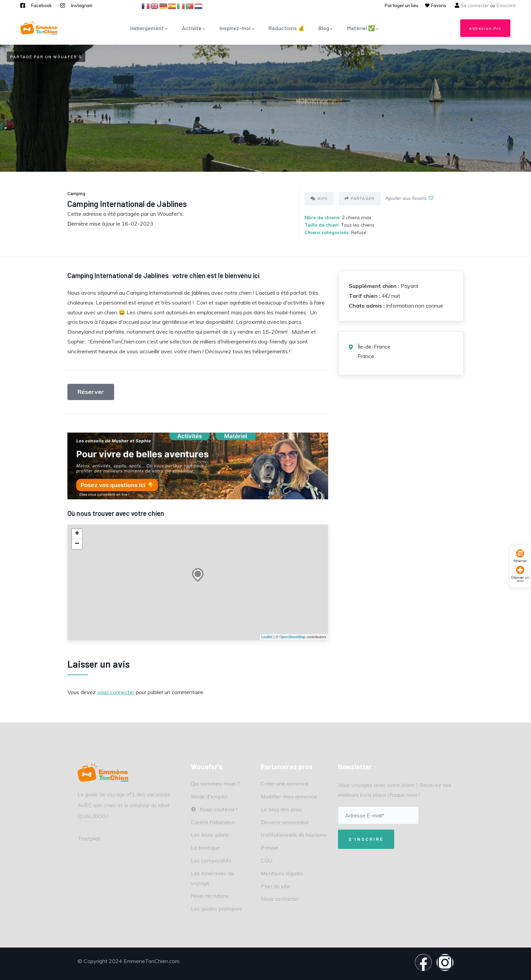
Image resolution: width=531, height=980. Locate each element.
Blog (326, 28)
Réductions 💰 (287, 28)
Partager (360, 198)
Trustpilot (89, 838)
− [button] (77, 544)
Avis (319, 198)
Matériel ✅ (363, 28)
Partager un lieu (401, 5)
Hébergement (149, 28)
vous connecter (116, 692)
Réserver (91, 392)
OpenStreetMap (293, 637)
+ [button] (77, 534)
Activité (194, 28)
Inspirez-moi (237, 28)
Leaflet (267, 637)
